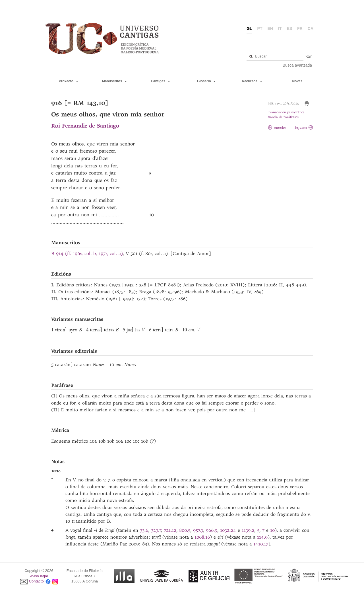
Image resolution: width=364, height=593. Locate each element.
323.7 (156, 530)
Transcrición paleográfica (286, 112)
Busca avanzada (297, 65)
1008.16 (202, 537)
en (270, 28)
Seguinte (304, 128)
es (289, 28)
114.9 (262, 537)
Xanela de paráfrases (283, 117)
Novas (297, 81)
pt (260, 28)
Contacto (36, 581)
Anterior (277, 128)
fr (300, 28)
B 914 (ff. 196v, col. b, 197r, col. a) (87, 254)
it (280, 28)
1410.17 (261, 544)
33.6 (144, 530)
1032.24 (229, 530)
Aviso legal (39, 576)
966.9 (212, 530)
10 (272, 530)
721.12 (170, 530)
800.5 (185, 530)
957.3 (198, 530)
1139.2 (248, 530)
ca (311, 28)
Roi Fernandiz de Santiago (85, 126)
